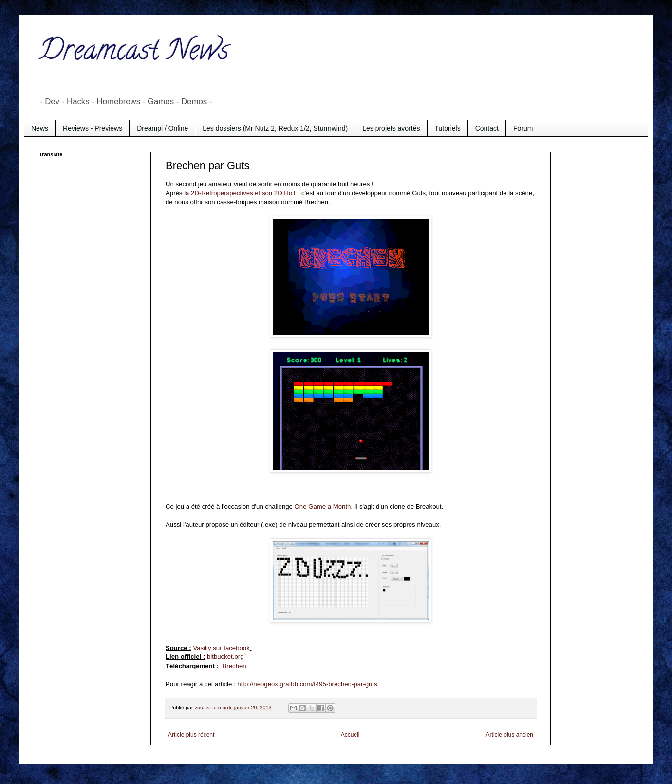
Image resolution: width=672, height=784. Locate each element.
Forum (523, 128)
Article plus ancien (510, 735)
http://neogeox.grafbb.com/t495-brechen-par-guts (307, 684)
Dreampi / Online (162, 128)
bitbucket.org (225, 657)
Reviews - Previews (93, 128)
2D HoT (286, 193)
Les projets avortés (391, 128)
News (40, 128)
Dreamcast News (134, 53)
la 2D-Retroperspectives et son (229, 193)
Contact (487, 128)
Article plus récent (191, 735)
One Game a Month (323, 507)
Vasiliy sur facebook (221, 648)
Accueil (350, 735)
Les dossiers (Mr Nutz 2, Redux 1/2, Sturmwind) (275, 128)
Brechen (234, 666)
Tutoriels (448, 128)
